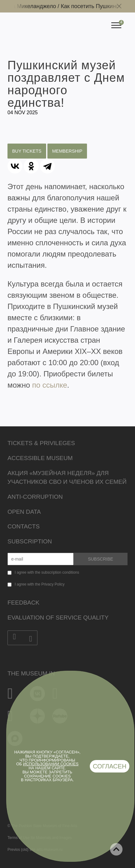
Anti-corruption (35, 497)
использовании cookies (51, 764)
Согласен (110, 766)
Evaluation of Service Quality (58, 618)
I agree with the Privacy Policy (40, 584)
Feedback (23, 603)
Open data (24, 512)
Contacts (24, 526)
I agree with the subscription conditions (47, 572)
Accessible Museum (40, 458)
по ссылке (50, 385)
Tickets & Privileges (41, 443)
